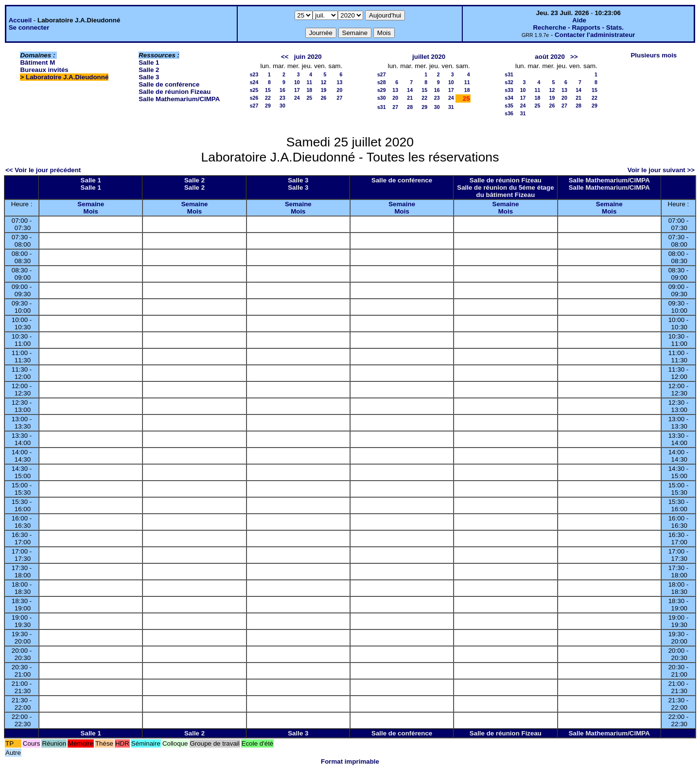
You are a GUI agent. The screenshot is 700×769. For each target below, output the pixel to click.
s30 (382, 98)
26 (324, 98)
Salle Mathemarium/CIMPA (179, 99)
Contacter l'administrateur (595, 35)
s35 (509, 106)
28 (410, 107)
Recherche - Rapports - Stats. (578, 27)
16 (282, 90)
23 (282, 98)
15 (268, 90)
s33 (509, 90)
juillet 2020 (429, 57)
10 (297, 82)
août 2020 (550, 57)
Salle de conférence (169, 84)
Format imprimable (350, 761)
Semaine (91, 204)
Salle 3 (149, 77)
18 (309, 90)
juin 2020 (308, 57)
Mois (91, 211)
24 (297, 98)
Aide (579, 20)
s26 (254, 98)
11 (309, 82)
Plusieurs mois (654, 55)
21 (410, 98)
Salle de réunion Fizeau (175, 92)
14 (410, 90)
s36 (509, 113)
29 (268, 106)
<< (285, 57)
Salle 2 (149, 70)
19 (324, 90)
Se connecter (29, 27)
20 (340, 90)
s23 (254, 74)
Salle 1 (149, 63)
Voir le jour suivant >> (661, 170)
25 (309, 98)
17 (297, 90)
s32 (509, 82)
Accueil (20, 20)
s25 (254, 90)
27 (340, 98)
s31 (382, 107)
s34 (509, 98)
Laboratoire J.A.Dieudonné (67, 77)
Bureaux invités (44, 70)
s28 (382, 82)
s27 (254, 106)
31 (451, 107)
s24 (254, 82)
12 (324, 82)
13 (340, 82)
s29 (382, 90)
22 (268, 98)
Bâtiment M (37, 63)
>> (574, 57)
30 (282, 106)
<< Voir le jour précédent (43, 170)
